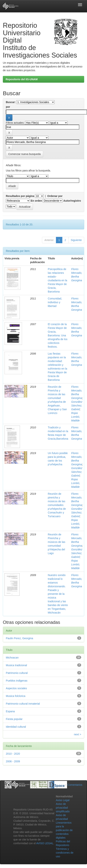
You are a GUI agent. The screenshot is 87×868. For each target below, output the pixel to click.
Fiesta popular (14, 719)
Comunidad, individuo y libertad (55, 302)
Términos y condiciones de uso (64, 853)
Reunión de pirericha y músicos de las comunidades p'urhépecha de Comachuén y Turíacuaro (57, 505)
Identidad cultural (16, 727)
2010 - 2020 (13, 754)
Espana (10, 711)
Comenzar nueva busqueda (24, 154)
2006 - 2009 (13, 761)
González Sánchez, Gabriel (77, 406)
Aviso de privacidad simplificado (63, 808)
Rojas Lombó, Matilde (76, 417)
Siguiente (76, 240)
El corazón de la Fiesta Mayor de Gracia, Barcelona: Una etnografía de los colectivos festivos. (58, 335)
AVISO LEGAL (45, 843)
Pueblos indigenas (17, 681)
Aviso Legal (63, 800)
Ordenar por (55, 196)
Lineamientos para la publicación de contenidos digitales (64, 830)
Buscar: (11, 102)
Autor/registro (72, 201)
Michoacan (12, 658)
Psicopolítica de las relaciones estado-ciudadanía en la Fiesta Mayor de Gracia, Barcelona (58, 280)
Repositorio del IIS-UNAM (22, 79)
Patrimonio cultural (17, 673)
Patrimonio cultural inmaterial (23, 704)
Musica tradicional (16, 665)
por (8, 107)
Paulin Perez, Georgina (19, 638)
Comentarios (75, 785)
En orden (36, 201)
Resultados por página (20, 196)
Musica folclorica (16, 696)
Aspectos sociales (16, 688)
